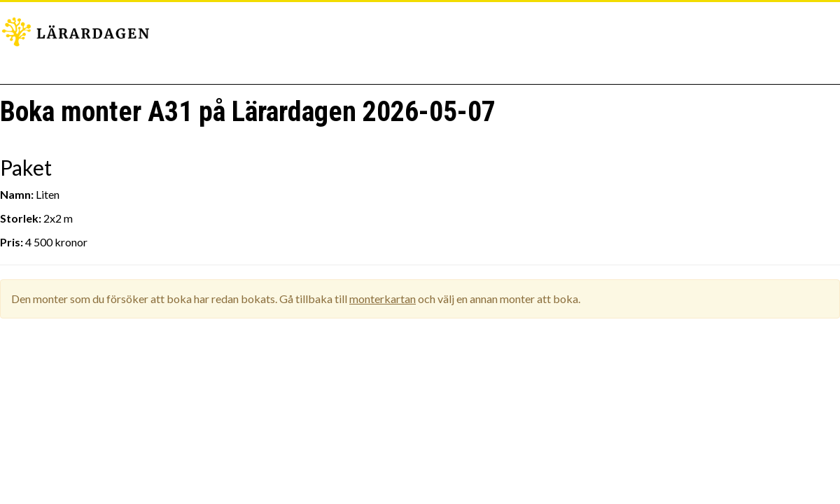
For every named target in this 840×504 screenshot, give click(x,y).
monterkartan (383, 299)
